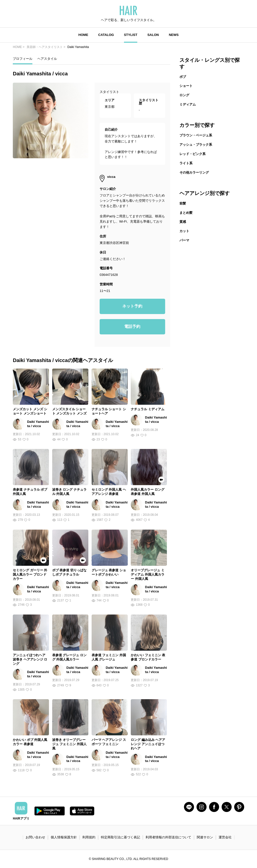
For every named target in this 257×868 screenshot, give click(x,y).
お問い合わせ (35, 837)
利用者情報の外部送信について (168, 837)
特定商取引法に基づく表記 (120, 837)
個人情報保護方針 (64, 837)
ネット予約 (132, 306)
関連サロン (205, 837)
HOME (83, 35)
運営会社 (225, 837)
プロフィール (23, 59)
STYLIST (131, 35)
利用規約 (89, 837)
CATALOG (106, 35)
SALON (153, 35)
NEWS (174, 35)
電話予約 (132, 326)
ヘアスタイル (47, 59)
